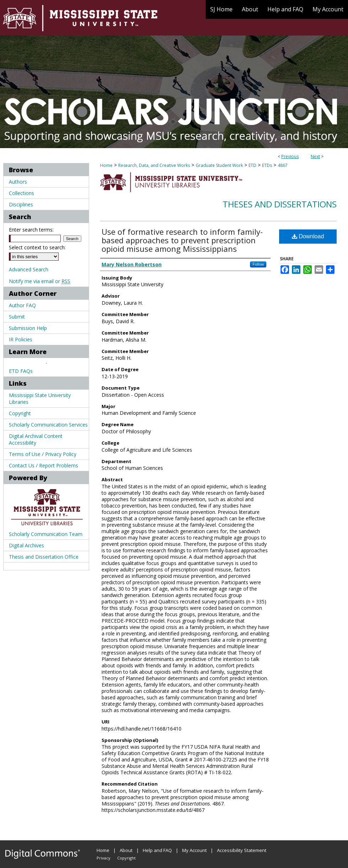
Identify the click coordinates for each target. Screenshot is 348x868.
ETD (252, 165)
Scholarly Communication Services (48, 425)
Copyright (20, 413)
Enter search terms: (31, 230)
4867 (283, 165)
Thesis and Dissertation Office (44, 557)
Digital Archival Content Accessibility (36, 439)
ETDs (267, 165)
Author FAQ (22, 305)
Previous (290, 156)
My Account (194, 850)
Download (308, 236)
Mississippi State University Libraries (40, 398)
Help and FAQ (157, 850)
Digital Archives (26, 545)
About (126, 850)
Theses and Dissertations (280, 204)
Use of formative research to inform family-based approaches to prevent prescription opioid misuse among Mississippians (182, 240)
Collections (21, 193)
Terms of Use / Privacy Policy (43, 454)
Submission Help (28, 328)
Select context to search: (37, 247)
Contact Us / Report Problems (43, 465)
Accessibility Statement (242, 850)
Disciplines (21, 204)
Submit (17, 317)
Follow (258, 264)
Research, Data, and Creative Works (154, 165)
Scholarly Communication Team (46, 534)
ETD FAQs (21, 371)
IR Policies (21, 339)
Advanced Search (29, 269)
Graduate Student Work (219, 165)
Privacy (104, 858)
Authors (18, 182)
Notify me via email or (40, 281)
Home (106, 165)
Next (315, 156)
